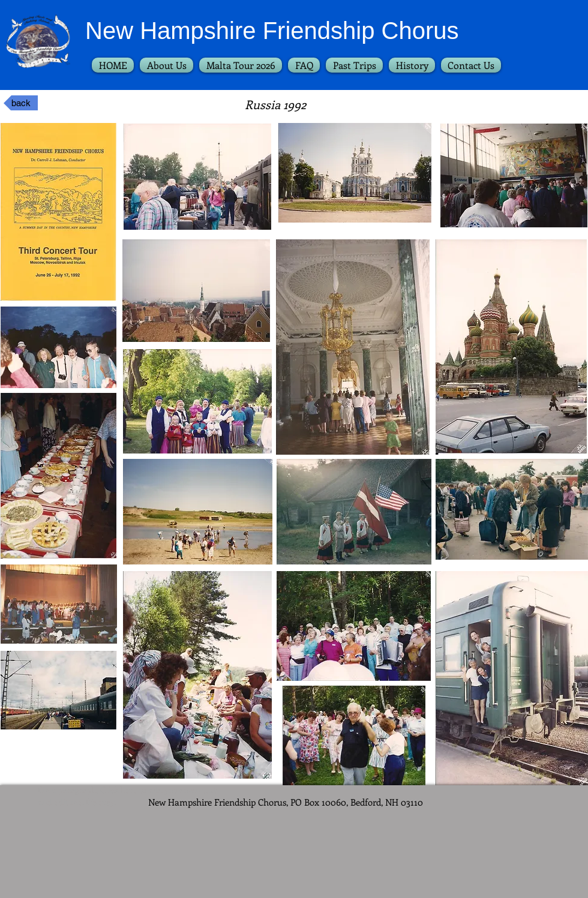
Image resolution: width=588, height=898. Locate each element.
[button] (354, 65)
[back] (21, 103)
